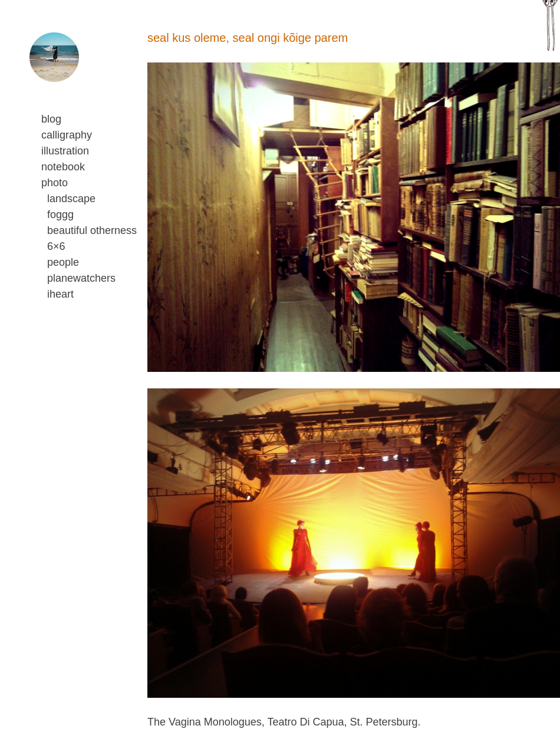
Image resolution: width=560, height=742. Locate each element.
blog (51, 119)
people (63, 262)
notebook (63, 167)
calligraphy (67, 135)
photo (55, 183)
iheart (60, 294)
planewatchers (81, 278)
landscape (71, 199)
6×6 (56, 246)
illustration (65, 151)
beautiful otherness (92, 230)
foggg (60, 215)
